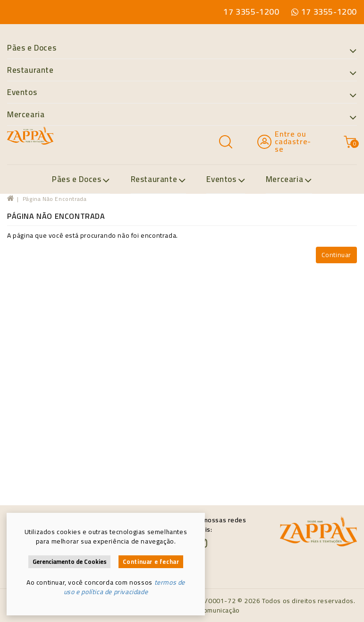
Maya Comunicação (211, 610)
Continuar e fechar (151, 562)
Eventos (182, 93)
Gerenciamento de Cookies (70, 562)
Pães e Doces (182, 48)
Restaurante (182, 70)
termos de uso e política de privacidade (124, 587)
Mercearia (182, 115)
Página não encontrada (55, 199)
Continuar (336, 255)
